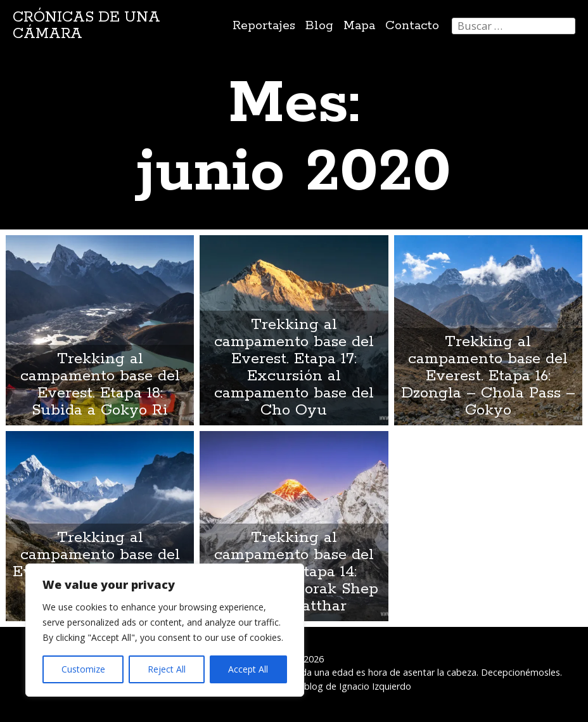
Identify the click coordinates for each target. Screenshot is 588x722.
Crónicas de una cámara (86, 26)
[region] (165, 630)
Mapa (359, 26)
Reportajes (264, 26)
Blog (319, 26)
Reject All (167, 669)
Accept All (248, 669)
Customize (83, 669)
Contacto (412, 26)
